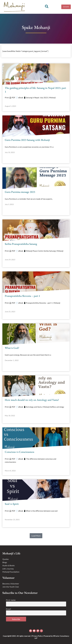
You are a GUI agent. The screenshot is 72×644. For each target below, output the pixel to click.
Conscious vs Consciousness (19, 452)
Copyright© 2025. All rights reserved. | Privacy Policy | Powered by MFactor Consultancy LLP (36, 637)
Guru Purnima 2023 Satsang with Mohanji (27, 140)
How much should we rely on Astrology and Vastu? (32, 400)
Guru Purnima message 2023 (20, 192)
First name (11, 600)
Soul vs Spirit (12, 504)
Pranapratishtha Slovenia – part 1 (22, 296)
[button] (36, 536)
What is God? (12, 348)
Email (9, 609)
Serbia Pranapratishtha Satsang (21, 244)
